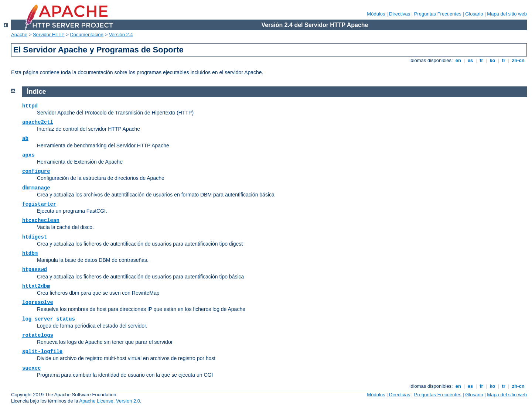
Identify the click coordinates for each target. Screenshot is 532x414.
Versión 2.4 (121, 35)
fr (482, 60)
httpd (30, 106)
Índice (37, 92)
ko (492, 60)
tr (504, 60)
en (458, 60)
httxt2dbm (36, 286)
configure (36, 171)
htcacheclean (41, 220)
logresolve (38, 302)
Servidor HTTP (49, 35)
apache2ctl (38, 122)
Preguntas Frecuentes (438, 14)
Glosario (474, 14)
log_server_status (49, 319)
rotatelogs (38, 335)
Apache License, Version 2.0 (110, 401)
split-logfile (42, 352)
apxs (28, 155)
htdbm (30, 253)
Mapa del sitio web (507, 14)
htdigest (35, 237)
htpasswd (35, 270)
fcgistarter (39, 204)
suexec (31, 368)
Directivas (400, 14)
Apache (19, 35)
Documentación (86, 35)
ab (25, 138)
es (470, 60)
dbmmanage (36, 188)
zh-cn (518, 60)
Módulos (376, 14)
